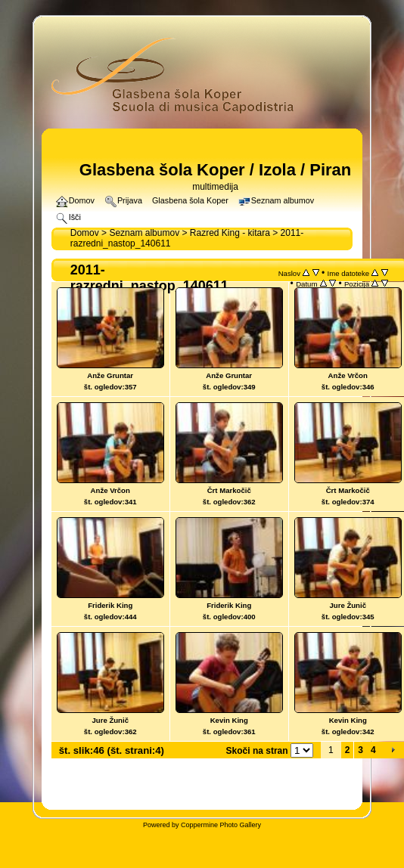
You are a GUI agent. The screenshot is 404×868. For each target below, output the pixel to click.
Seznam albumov (144, 233)
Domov (85, 233)
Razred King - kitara (230, 233)
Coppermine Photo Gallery (221, 825)
